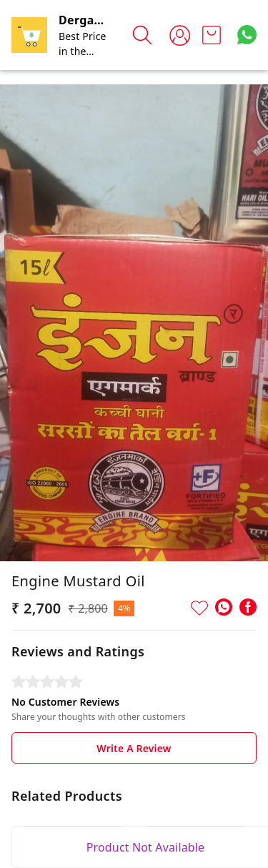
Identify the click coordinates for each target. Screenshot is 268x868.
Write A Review (134, 748)
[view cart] (212, 35)
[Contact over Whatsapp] (247, 35)
